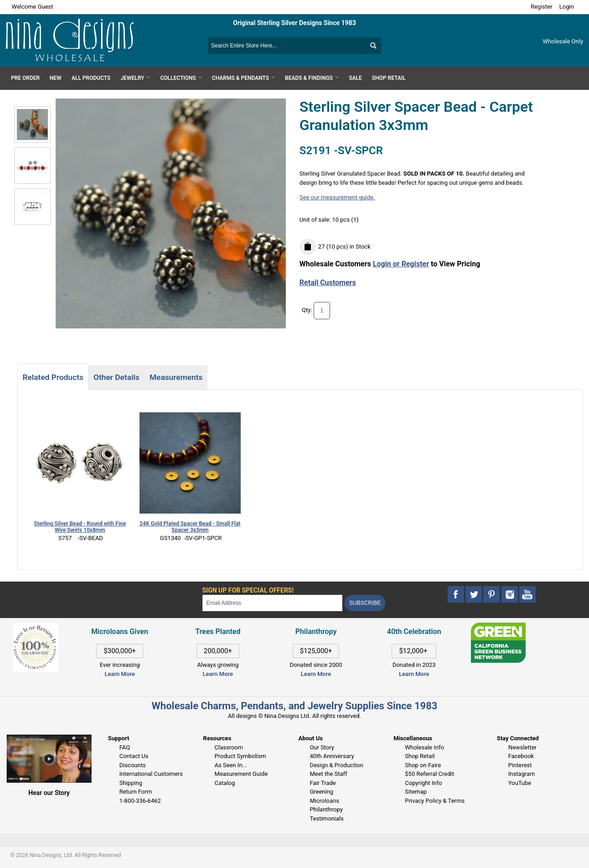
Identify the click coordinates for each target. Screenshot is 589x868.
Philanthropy (326, 809)
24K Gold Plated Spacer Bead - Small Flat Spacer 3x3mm (190, 527)
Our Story (322, 747)
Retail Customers (328, 283)
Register (542, 7)
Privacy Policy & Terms (435, 801)
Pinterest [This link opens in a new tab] (520, 765)
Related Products (53, 377)
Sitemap (416, 792)
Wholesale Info (424, 747)
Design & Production (336, 765)
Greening (321, 792)
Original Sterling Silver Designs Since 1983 (294, 23)
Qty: (307, 310)
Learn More (119, 674)
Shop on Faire (423, 765)
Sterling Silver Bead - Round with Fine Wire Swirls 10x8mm (80, 527)
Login (567, 7)
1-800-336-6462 (140, 801)
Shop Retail (420, 756)
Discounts (133, 765)
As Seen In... (231, 765)
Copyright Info (423, 783)
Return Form (136, 792)
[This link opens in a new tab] (498, 627)
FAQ (125, 747)
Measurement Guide (241, 774)
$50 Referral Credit (429, 774)
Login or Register (401, 264)
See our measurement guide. (337, 197)
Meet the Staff (328, 774)
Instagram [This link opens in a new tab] (522, 774)
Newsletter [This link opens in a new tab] (523, 747)
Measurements (176, 377)
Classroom (229, 747)
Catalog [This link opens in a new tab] (225, 783)
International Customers (151, 774)
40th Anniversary (332, 756)
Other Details (116, 377)
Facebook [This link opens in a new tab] (521, 756)
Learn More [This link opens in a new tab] (218, 674)
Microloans (324, 801)
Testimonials (326, 819)
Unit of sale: (316, 220)
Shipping (131, 783)
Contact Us (134, 756)
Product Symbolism (240, 756)
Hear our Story (49, 793)
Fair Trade (323, 783)
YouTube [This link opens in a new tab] (520, 783)
